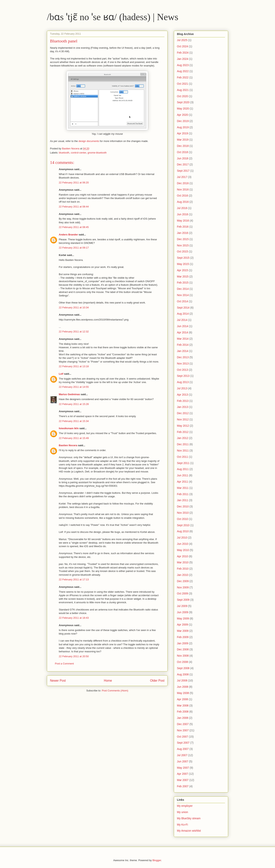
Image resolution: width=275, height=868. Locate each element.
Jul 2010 (182, 538)
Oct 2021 (183, 84)
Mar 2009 (183, 631)
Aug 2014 (183, 314)
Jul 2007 (182, 755)
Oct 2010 (183, 519)
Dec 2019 (183, 121)
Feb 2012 (183, 432)
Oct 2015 (183, 251)
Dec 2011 (183, 444)
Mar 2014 (183, 339)
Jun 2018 (183, 158)
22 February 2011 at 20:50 (74, 656)
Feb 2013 (183, 401)
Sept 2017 (183, 171)
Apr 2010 (183, 556)
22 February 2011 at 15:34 (74, 421)
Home (108, 681)
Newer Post (58, 681)
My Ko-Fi (182, 825)
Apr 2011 (183, 482)
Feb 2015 (183, 283)
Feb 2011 (183, 494)
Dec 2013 (183, 357)
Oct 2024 (183, 46)
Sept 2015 (183, 258)
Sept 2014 (183, 308)
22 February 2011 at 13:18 (74, 366)
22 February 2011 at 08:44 (74, 207)
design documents (89, 141)
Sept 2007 (183, 743)
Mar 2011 (183, 488)
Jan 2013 (183, 407)
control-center (78, 153)
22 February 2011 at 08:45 (74, 227)
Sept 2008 (183, 668)
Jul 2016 (182, 208)
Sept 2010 (183, 525)
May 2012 (183, 426)
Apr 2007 (183, 774)
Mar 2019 (183, 140)
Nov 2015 (183, 245)
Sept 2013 (183, 376)
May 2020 (183, 109)
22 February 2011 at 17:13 (74, 579)
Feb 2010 (183, 569)
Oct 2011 (183, 457)
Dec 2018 (183, 146)
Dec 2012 (183, 413)
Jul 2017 (182, 177)
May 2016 (183, 221)
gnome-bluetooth (97, 153)
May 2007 (183, 768)
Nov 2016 (183, 189)
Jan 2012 (183, 438)
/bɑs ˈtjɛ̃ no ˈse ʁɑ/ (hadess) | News (113, 17)
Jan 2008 (183, 718)
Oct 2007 (183, 737)
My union (183, 812)
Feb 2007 (183, 786)
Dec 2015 (183, 239)
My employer (185, 806)
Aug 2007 (183, 749)
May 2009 (183, 618)
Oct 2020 (183, 96)
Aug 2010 (183, 531)
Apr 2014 (183, 332)
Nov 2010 (183, 513)
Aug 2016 (183, 202)
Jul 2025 (182, 40)
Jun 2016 (183, 214)
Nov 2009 (183, 587)
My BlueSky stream (189, 818)
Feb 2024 (183, 53)
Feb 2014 (183, 345)
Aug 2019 (183, 127)
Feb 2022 (183, 77)
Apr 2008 (183, 699)
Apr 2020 (183, 115)
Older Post (157, 681)
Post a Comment (64, 664)
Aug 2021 (183, 90)
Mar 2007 (183, 780)
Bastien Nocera (68, 445)
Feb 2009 (183, 637)
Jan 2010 (183, 575)
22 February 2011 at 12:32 (74, 332)
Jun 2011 (183, 475)
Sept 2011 (183, 463)
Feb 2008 (183, 712)
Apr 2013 (183, 395)
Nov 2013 (183, 364)
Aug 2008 (183, 674)
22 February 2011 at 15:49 (74, 438)
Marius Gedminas (69, 394)
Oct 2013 (183, 370)
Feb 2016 (183, 227)
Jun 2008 (183, 687)
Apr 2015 (183, 270)
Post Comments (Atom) (115, 691)
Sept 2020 (183, 102)
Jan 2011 (183, 500)
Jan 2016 (183, 233)
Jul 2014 (182, 320)
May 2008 (183, 693)
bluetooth (64, 153)
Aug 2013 (183, 382)
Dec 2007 (183, 724)
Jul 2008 (182, 680)
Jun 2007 (183, 761)
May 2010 (183, 550)
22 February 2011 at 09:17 (74, 248)
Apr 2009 (183, 625)
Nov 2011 (183, 451)
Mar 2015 (183, 276)
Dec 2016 (183, 183)
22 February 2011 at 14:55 (74, 387)
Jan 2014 (183, 351)
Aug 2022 (183, 71)
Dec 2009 (183, 581)
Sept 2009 (183, 600)
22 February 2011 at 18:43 (74, 618)
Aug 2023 (183, 65)
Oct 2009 (183, 593)
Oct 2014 (183, 301)
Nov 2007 (183, 730)
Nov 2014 (183, 295)
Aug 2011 (183, 469)
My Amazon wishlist (189, 831)
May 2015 (183, 264)
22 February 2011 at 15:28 (74, 404)
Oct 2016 (183, 196)
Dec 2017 (183, 164)
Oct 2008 (183, 662)
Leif (61, 374)
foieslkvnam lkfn (69, 428)
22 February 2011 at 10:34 (74, 307)
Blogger (157, 860)
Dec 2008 (183, 649)
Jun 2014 (183, 326)
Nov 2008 (183, 656)
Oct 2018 (183, 152)
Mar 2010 (183, 562)
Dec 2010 (183, 506)
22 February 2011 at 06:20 (74, 183)
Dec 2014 (183, 289)
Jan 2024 (183, 59)
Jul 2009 (182, 606)
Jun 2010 (183, 544)
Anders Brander (68, 235)
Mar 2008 (183, 706)
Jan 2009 (183, 643)
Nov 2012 (183, 419)
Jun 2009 (183, 612)
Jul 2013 (182, 388)
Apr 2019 (183, 133)
